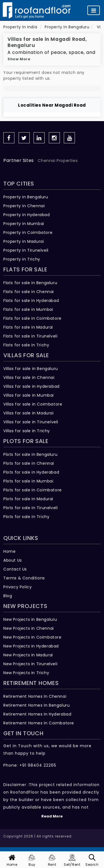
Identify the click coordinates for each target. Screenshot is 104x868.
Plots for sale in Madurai (28, 499)
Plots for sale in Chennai (29, 463)
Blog (8, 596)
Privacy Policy (17, 587)
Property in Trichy (22, 259)
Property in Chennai (24, 206)
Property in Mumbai (24, 224)
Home (9, 551)
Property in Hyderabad (27, 215)
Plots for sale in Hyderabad (31, 472)
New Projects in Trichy (26, 673)
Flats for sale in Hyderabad (31, 301)
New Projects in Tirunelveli (30, 664)
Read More (52, 816)
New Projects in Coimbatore (32, 637)
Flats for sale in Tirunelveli (30, 336)
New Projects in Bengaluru (30, 619)
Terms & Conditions (24, 578)
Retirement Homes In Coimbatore (39, 723)
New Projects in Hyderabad (31, 646)
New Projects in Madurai (28, 655)
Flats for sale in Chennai (29, 292)
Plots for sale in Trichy (26, 517)
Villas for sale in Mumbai (29, 395)
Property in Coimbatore (28, 232)
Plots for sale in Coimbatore (33, 490)
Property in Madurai (24, 241)
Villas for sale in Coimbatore (33, 404)
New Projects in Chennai (29, 628)
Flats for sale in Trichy (26, 345)
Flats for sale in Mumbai (28, 309)
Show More (19, 59)
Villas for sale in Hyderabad (31, 386)
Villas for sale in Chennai (29, 377)
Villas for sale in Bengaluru (31, 369)
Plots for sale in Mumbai (28, 481)
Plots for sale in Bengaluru (30, 454)
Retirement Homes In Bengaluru (36, 705)
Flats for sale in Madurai (28, 327)
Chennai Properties (58, 161)
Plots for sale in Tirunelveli (31, 508)
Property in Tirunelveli (26, 250)
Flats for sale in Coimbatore (32, 318)
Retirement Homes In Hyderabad (37, 714)
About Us (13, 560)
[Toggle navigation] (94, 10)
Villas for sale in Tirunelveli (31, 422)
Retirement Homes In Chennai (35, 696)
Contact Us (15, 569)
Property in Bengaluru (26, 197)
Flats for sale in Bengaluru (30, 283)
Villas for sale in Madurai (29, 413)
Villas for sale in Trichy (27, 431)
